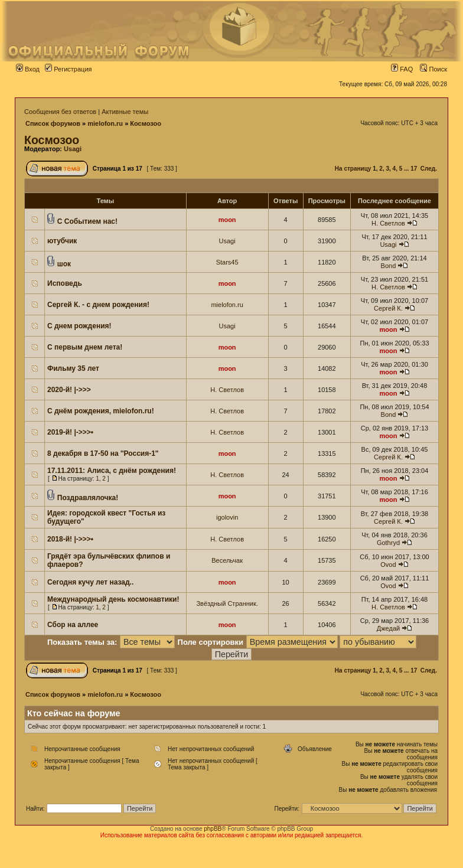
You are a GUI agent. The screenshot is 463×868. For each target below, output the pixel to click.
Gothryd (388, 543)
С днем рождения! (79, 326)
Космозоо (146, 123)
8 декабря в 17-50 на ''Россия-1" (103, 453)
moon (227, 220)
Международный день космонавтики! (113, 599)
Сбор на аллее (73, 625)
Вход (28, 69)
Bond (389, 266)
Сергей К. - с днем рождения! (98, 305)
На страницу (353, 169)
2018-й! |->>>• (70, 539)
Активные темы (125, 112)
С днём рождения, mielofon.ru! (101, 411)
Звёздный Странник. (227, 603)
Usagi (73, 149)
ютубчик (62, 241)
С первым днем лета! (85, 347)
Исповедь (65, 283)
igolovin (227, 517)
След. (429, 169)
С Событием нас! (87, 221)
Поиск (433, 69)
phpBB (213, 829)
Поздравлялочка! (88, 498)
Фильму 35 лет (73, 368)
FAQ (402, 69)
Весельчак (227, 560)
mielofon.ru (105, 123)
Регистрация (68, 69)
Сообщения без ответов (60, 112)
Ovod (388, 564)
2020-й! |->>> (69, 390)
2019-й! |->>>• (70, 432)
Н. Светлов (388, 223)
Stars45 (227, 262)
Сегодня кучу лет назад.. (90, 582)
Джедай (388, 628)
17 (414, 169)
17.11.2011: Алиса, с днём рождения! (112, 471)
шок (64, 264)
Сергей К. (388, 308)
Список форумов (53, 123)
